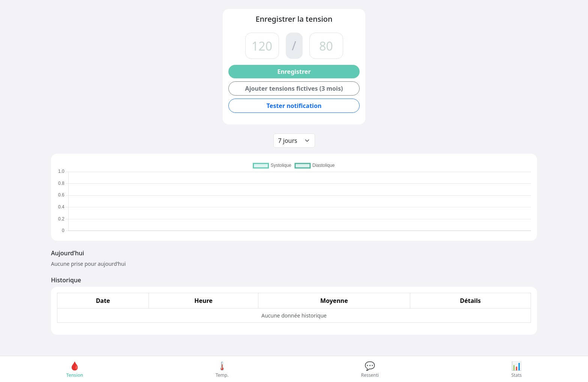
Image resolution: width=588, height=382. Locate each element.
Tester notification (294, 106)
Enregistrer (294, 72)
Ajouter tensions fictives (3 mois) (294, 88)
